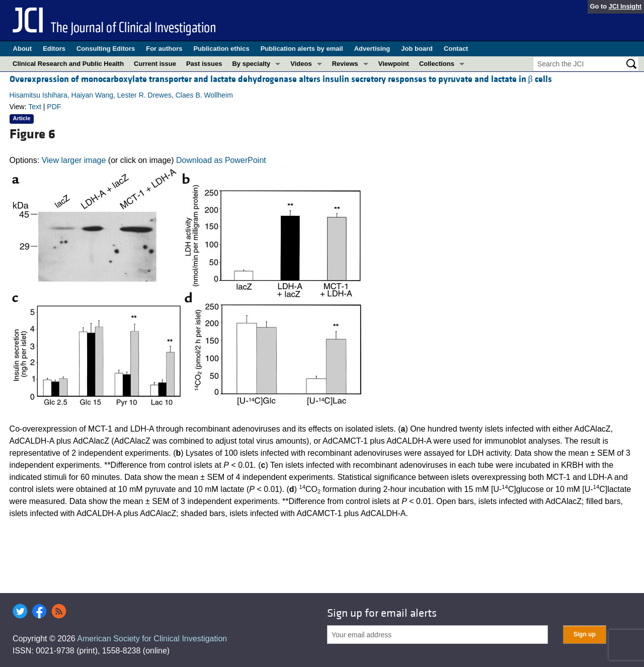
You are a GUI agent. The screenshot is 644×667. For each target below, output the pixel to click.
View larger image (74, 160)
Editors (54, 49)
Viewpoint (394, 64)
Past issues (204, 64)
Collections (437, 64)
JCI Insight (625, 6)
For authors (164, 49)
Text (35, 107)
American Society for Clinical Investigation (152, 639)
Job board (417, 49)
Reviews (345, 64)
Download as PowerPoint (221, 160)
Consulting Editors (106, 49)
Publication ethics (221, 49)
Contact (456, 49)
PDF (54, 107)
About (23, 49)
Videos (301, 64)
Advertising (372, 49)
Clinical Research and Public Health (68, 64)
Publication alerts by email (302, 49)
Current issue (155, 64)
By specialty (251, 64)
